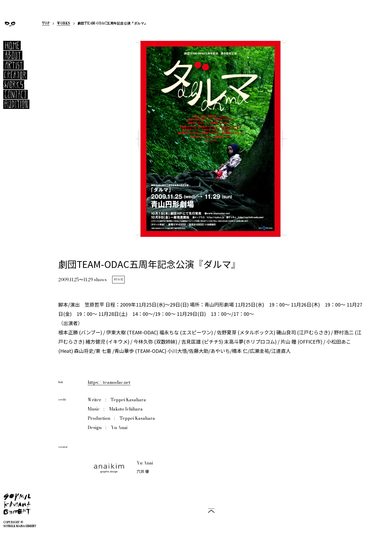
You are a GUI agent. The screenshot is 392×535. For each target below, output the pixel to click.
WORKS (63, 24)
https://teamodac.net (109, 382)
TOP (46, 24)
